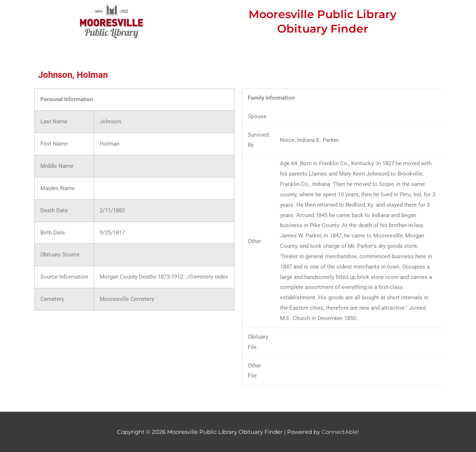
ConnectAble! (340, 432)
